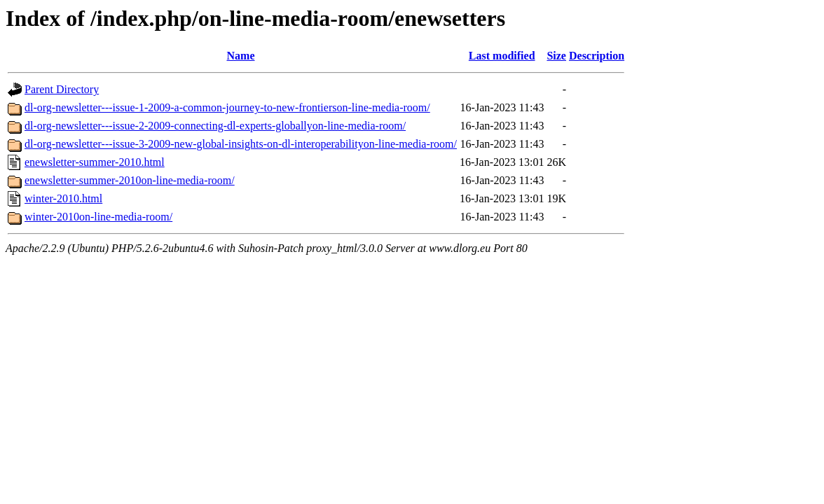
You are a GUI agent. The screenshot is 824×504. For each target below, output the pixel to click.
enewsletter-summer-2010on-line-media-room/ (130, 180)
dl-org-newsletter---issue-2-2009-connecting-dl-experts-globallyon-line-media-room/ (215, 126)
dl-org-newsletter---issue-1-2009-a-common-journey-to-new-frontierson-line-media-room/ (227, 107)
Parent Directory (62, 89)
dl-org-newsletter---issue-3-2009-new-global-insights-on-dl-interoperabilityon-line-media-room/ (241, 144)
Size (556, 56)
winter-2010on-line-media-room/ (98, 217)
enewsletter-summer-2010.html (95, 162)
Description (597, 56)
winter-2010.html (63, 198)
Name (241, 56)
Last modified (502, 56)
